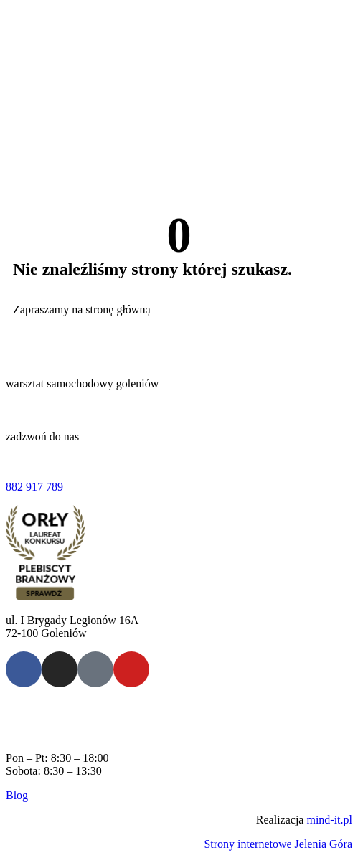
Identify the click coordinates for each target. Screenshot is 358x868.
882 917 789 (34, 487)
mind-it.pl (329, 820)
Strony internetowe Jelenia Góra (278, 844)
